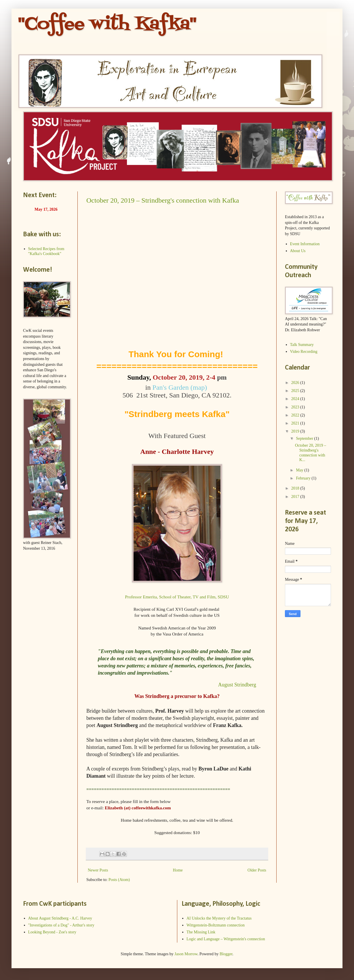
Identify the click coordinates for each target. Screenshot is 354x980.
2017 (296, 497)
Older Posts (257, 870)
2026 (296, 383)
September (305, 438)
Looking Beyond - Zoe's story (52, 932)
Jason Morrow (186, 954)
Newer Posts (98, 870)
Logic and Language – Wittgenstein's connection (226, 939)
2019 (296, 431)
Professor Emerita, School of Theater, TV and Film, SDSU (177, 597)
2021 (296, 423)
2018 (296, 488)
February (304, 478)
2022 (296, 415)
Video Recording (304, 352)
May (300, 470)
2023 (296, 407)
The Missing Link (201, 932)
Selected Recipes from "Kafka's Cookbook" (46, 251)
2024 (296, 399)
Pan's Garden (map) (181, 387)
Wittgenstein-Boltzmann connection (216, 925)
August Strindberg (237, 685)
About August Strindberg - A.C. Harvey (60, 918)
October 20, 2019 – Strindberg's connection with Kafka (163, 200)
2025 (296, 391)
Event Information (305, 244)
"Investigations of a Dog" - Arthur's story (61, 925)
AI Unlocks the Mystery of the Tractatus (219, 918)
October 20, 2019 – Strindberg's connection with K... (311, 453)
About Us (298, 251)
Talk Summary (302, 345)
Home (178, 870)
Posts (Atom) (119, 880)
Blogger (226, 954)
